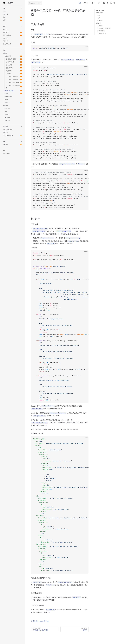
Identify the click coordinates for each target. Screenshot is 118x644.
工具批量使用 (100, 13)
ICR (47, 34)
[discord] (107, 3)
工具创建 (100, 26)
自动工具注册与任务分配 (104, 28)
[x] (111, 3)
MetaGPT (8, 3)
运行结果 (100, 20)
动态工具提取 (101, 31)
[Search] (35, 3)
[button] (13, 8)
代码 (99, 18)
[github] (104, 3)
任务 (99, 15)
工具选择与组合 (102, 33)
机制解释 (98, 23)
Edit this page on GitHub (40, 621)
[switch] (99, 3)
